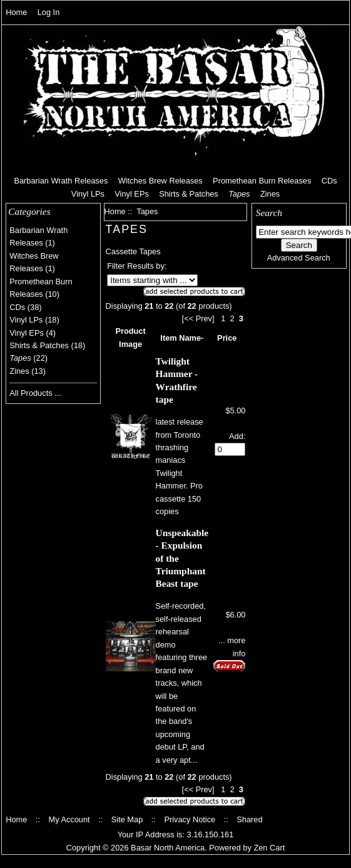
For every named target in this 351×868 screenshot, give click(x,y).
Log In (49, 12)
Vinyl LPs (88, 194)
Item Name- (182, 338)
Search (269, 213)
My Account (69, 819)
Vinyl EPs (132, 194)
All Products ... (35, 393)
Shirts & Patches (189, 194)
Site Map (127, 819)
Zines (270, 194)
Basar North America (168, 848)
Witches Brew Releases (160, 181)
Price (227, 338)
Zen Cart (269, 848)
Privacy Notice (190, 819)
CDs (329, 181)
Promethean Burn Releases (262, 181)
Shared (249, 819)
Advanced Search (299, 258)
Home (16, 12)
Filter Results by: (137, 266)
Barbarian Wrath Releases (61, 181)
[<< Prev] (198, 318)
